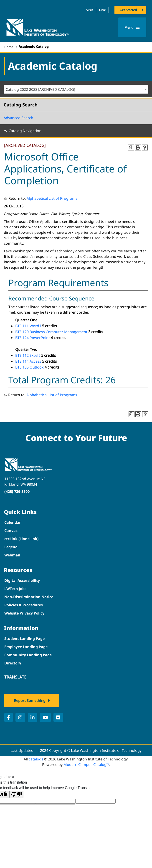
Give (102, 10)
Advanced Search (18, 118)
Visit (90, 10)
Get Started (128, 10)
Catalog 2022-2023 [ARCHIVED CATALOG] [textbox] (40, 89)
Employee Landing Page (26, 647)
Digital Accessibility (22, 580)
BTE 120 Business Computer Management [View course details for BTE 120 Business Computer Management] (51, 332)
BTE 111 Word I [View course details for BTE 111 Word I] (28, 326)
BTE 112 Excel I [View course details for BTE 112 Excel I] (28, 355)
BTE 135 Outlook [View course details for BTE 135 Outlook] (29, 367)
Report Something (30, 701)
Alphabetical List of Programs (52, 198)
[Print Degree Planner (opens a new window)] (131, 148)
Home (9, 47)
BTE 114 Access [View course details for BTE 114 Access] (28, 361)
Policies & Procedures (24, 605)
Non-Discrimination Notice (29, 597)
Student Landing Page (24, 639)
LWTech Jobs (15, 589)
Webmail (12, 555)
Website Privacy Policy (24, 613)
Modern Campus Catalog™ (86, 765)
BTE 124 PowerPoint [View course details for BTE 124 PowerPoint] (33, 338)
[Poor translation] (17, 794)
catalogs (36, 759)
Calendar (13, 522)
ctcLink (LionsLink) (21, 539)
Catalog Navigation (25, 131)
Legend (11, 547)
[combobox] (76, 89)
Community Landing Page (28, 655)
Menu (132, 27)
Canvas (11, 531)
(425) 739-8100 (17, 492)
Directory (13, 663)
